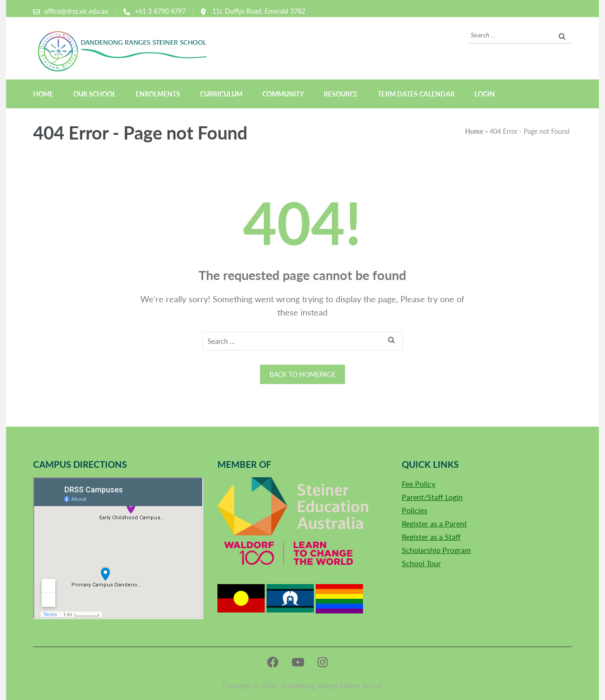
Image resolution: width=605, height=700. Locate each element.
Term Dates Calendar (416, 94)
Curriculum (221, 94)
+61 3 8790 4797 (160, 11)
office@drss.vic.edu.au (76, 11)
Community (283, 94)
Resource (341, 94)
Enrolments (158, 94)
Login (485, 94)
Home (43, 94)
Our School (95, 94)
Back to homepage (302, 374)
